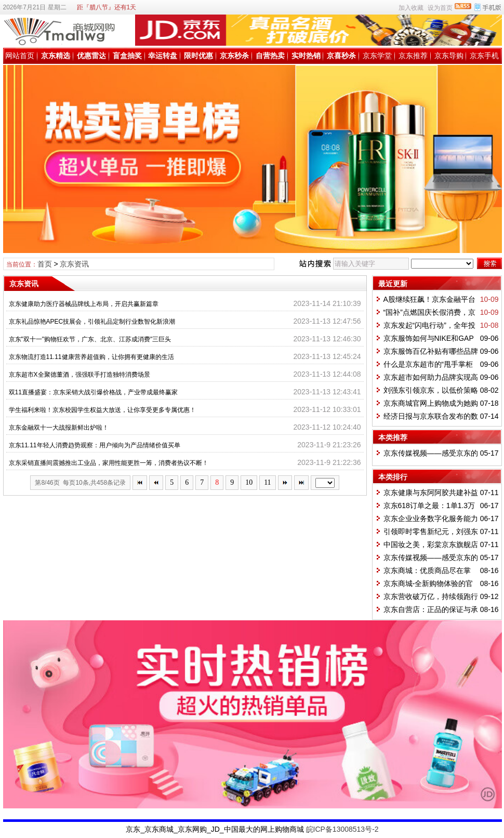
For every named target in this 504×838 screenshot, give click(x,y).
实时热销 (306, 56)
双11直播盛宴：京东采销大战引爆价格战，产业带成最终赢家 (93, 392)
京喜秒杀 (341, 56)
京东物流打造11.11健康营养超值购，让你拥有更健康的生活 (91, 357)
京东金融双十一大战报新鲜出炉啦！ (59, 428)
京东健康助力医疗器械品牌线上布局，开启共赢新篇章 (84, 304)
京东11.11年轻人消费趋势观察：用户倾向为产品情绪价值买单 (95, 445)
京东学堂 (377, 56)
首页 (45, 264)
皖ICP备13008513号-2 (342, 829)
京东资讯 (74, 264)
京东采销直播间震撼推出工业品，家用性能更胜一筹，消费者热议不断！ (109, 463)
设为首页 (440, 8)
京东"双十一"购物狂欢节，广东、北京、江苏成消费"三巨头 (90, 339)
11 (267, 482)
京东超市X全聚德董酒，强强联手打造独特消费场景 (79, 375)
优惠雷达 (91, 56)
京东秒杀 (234, 56)
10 (249, 482)
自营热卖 (270, 56)
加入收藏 (411, 8)
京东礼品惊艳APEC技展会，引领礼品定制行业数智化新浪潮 (92, 322)
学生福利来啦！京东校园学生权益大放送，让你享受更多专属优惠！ (102, 410)
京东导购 (449, 56)
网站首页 (20, 56)
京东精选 (56, 56)
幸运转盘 (163, 56)
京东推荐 (413, 56)
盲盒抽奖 (127, 56)
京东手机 (484, 56)
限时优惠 (198, 56)
